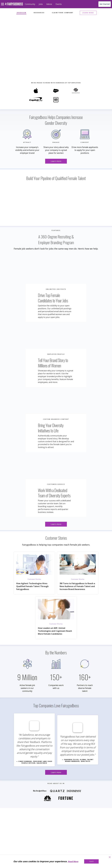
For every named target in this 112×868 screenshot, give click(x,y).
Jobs (41, 4)
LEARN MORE (88, 13)
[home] (14, 5)
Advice (49, 4)
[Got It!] (91, 861)
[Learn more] (56, 46)
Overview (21, 13)
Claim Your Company (63, 13)
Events (59, 4)
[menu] (3, 2)
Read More (73, 861)
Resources (39, 13)
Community (30, 4)
